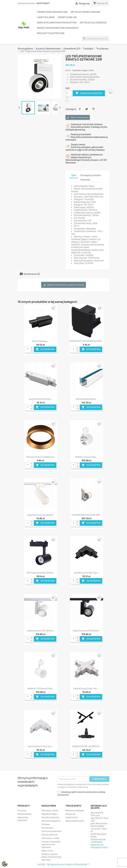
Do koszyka (45, 349)
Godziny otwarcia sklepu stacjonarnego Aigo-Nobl (52, 857)
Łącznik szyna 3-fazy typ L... (86, 573)
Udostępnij (80, 109)
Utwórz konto (72, 817)
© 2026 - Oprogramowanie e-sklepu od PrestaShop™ (63, 864)
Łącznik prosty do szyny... (41, 399)
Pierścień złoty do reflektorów (41, 457)
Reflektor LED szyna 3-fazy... (41, 688)
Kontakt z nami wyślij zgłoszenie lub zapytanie (51, 844)
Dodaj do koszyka (89, 93)
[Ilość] (69, 93)
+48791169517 (43, 3)
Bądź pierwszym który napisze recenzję (63, 285)
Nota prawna (47, 828)
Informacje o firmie (50, 810)
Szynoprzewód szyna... (86, 399)
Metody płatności (50, 835)
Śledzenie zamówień (75, 810)
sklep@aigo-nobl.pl (99, 847)
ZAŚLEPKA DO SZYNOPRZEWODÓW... (86, 341)
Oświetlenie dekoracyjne (52, 12)
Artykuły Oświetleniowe (85, 12)
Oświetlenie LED (67, 17)
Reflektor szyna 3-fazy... (86, 457)
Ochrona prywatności (51, 831)
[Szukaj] (96, 39)
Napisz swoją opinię (78, 117)
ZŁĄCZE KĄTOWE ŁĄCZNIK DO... (86, 746)
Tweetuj (87, 109)
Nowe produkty (25, 814)
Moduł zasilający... (41, 341)
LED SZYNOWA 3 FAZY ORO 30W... (86, 515)
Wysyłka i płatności (50, 817)
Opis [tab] (74, 175)
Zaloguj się (70, 814)
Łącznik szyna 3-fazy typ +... (86, 688)
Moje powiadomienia (75, 821)
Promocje (22, 810)
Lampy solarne (46, 17)
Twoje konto (73, 806)
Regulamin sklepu (49, 814)
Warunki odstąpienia (51, 821)
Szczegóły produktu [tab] (91, 175)
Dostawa (46, 824)
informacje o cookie (50, 838)
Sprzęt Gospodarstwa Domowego (58, 28)
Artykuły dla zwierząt (93, 23)
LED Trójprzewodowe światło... (41, 573)
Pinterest (93, 109)
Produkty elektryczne (51, 33)
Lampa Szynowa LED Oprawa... (41, 515)
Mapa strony (47, 851)
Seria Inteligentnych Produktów (57, 23)
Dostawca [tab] (85, 180)
